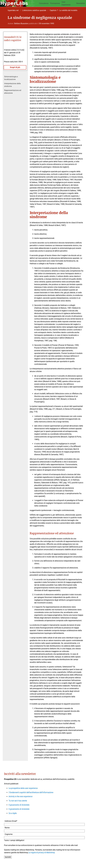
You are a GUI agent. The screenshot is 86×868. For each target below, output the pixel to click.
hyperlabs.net (13, 10)
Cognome (9, 834)
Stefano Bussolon (21, 23)
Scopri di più (15, 67)
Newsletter (81, 3)
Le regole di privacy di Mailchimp (42, 853)
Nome (7, 828)
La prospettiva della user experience (23, 788)
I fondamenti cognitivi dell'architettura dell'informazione (31, 792)
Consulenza (44, 3)
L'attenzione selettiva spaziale (34, 10)
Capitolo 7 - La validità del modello (64, 10)
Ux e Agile (13, 813)
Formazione (55, 3)
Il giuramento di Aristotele (19, 805)
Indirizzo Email (11, 821)
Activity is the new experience (21, 796)
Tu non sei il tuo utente (18, 801)
